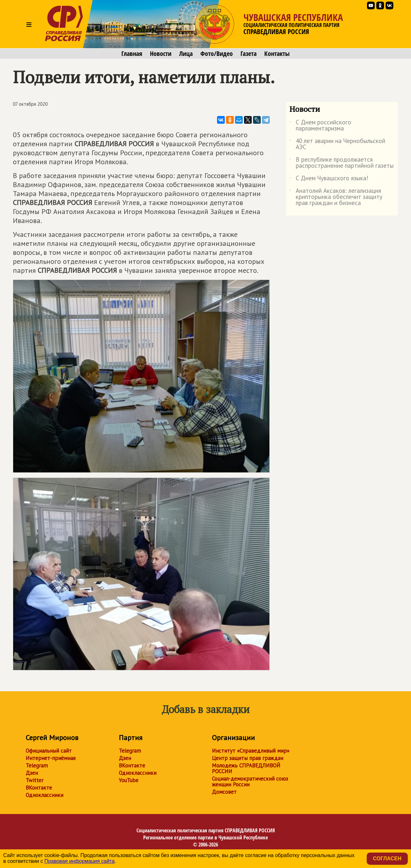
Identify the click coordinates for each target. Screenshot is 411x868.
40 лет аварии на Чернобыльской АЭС (337, 144)
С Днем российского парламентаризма (320, 126)
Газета (249, 54)
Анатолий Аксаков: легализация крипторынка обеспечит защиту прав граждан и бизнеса (336, 197)
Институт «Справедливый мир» (251, 751)
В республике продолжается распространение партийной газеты (341, 163)
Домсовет (224, 792)
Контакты (277, 54)
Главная (132, 54)
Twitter (35, 780)
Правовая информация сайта (79, 861)
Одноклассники (44, 795)
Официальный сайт (49, 751)
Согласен (387, 859)
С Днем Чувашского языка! (329, 179)
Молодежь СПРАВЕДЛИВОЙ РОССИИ (246, 768)
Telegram (37, 765)
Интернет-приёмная (51, 758)
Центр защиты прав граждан (248, 758)
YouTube (129, 780)
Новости (161, 54)
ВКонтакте (39, 788)
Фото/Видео (217, 54)
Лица (186, 54)
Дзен (32, 773)
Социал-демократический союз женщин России (250, 782)
